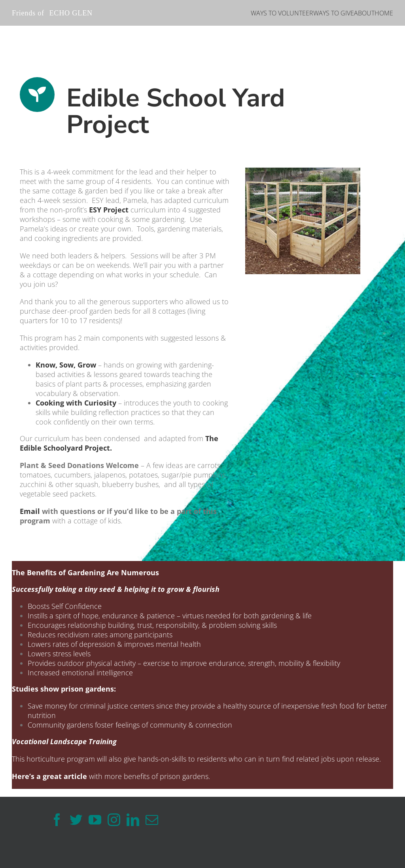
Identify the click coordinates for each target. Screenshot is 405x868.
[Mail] (152, 820)
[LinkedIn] (133, 820)
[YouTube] (95, 820)
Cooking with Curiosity (76, 403)
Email (30, 511)
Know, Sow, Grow (66, 365)
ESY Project (109, 210)
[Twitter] (76, 820)
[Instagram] (114, 820)
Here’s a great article (49, 776)
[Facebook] (57, 820)
